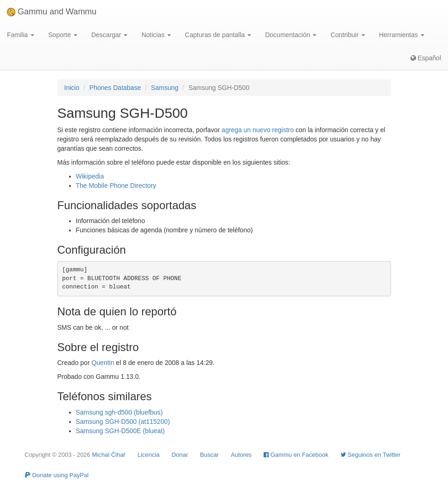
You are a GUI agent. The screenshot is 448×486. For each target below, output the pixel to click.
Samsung (165, 88)
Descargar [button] (109, 35)
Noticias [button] (156, 35)
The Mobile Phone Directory (116, 185)
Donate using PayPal (57, 475)
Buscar (209, 455)
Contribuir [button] (348, 35)
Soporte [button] (63, 35)
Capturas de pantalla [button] (218, 35)
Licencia (149, 455)
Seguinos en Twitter (371, 455)
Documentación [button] (291, 35)
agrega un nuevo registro (258, 130)
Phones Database (115, 88)
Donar (180, 455)
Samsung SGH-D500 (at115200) (123, 422)
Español (426, 58)
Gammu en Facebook (296, 455)
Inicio (72, 88)
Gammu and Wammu (52, 12)
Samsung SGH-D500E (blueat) (120, 431)
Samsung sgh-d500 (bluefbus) (120, 412)
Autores (241, 455)
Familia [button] (21, 35)
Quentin (103, 363)
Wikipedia (90, 176)
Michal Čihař (108, 455)
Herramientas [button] (402, 35)
